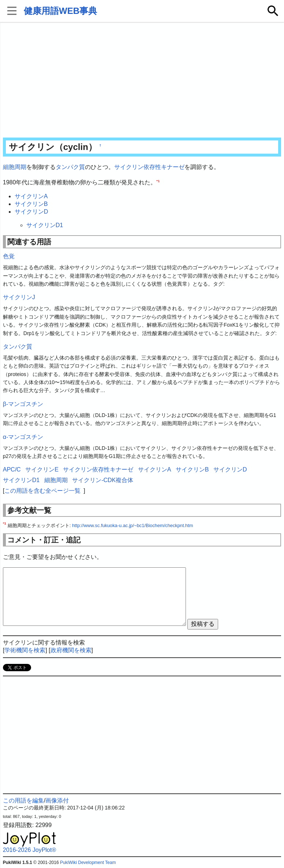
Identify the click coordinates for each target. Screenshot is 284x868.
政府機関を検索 (71, 650)
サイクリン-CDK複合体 (103, 480)
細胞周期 (15, 167)
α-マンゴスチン (23, 437)
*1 (158, 181)
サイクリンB (31, 204)
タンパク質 (70, 167)
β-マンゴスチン (23, 404)
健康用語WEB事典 (60, 11)
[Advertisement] (142, 80)
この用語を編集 (23, 801)
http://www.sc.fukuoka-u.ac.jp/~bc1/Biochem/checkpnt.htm (132, 525)
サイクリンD (31, 212)
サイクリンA (31, 196)
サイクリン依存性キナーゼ (149, 167)
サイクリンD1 (45, 225)
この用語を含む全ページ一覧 (42, 491)
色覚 (9, 256)
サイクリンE (42, 469)
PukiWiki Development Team (88, 863)
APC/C (12, 469)
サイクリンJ (19, 297)
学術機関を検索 (25, 650)
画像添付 (57, 801)
